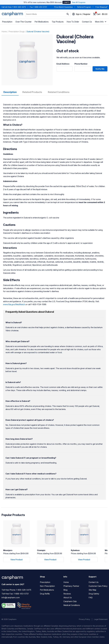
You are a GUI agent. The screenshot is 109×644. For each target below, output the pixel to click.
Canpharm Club (70, 601)
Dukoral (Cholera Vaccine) (38, 32)
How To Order (73, 22)
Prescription (7, 22)
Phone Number (81, 64)
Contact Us (87, 22)
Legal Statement (101, 619)
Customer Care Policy (98, 586)
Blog (65, 590)
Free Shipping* (101, 7)
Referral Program (84, 7)
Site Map (92, 590)
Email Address (63, 64)
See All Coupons (79, 2)
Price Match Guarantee (64, 7)
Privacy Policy (84, 619)
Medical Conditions (72, 605)
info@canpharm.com (11, 598)
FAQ (91, 598)
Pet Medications (42, 22)
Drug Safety (94, 594)
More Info (101, 22)
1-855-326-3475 (19, 7)
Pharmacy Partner (71, 586)
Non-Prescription (47, 586)
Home (4, 32)
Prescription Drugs (17, 32)
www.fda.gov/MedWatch (14, 304)
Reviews (67, 594)
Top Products (58, 22)
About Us (68, 598)
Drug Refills (45, 594)
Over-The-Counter (24, 22)
